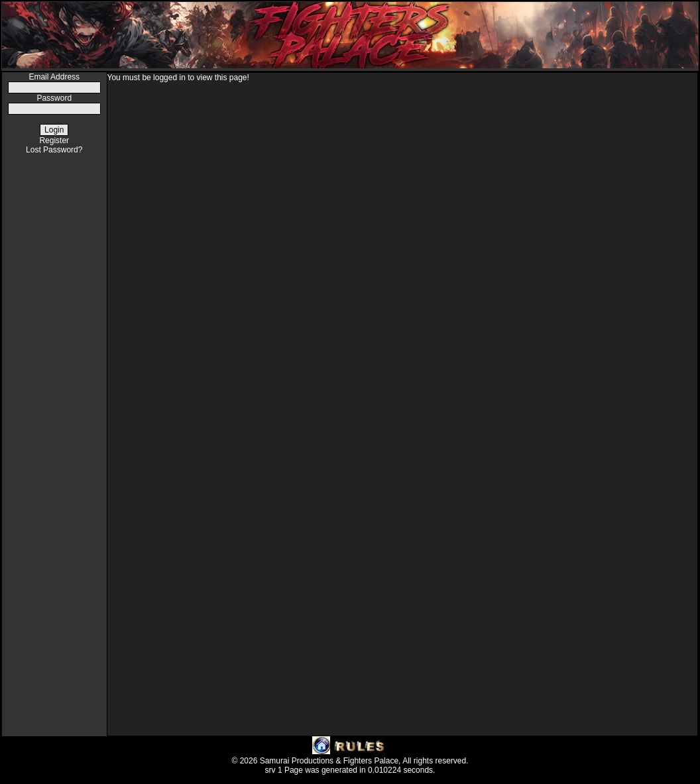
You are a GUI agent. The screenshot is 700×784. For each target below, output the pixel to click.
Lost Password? (54, 150)
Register (54, 140)
